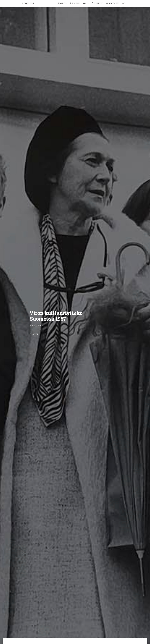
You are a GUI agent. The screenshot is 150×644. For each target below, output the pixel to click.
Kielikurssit (74, 3)
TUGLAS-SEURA (28, 3)
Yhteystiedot (97, 3)
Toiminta (62, 3)
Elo (85, 3)
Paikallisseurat (112, 3)
